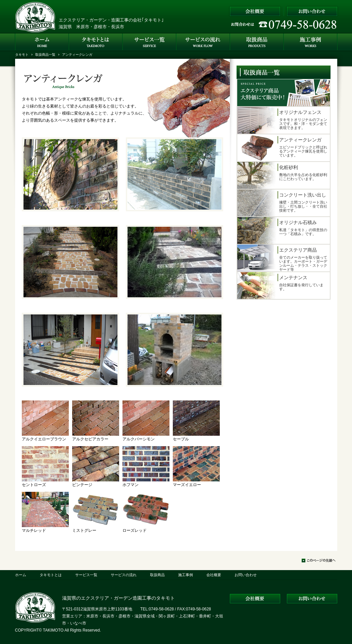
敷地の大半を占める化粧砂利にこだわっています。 (283, 175)
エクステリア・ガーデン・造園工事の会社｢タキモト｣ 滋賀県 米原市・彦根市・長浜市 (111, 23)
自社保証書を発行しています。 (283, 286)
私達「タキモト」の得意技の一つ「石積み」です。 (283, 230)
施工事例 (186, 575)
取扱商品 (157, 575)
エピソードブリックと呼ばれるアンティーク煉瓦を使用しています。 (283, 148)
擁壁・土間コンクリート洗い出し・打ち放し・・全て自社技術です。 (283, 203)
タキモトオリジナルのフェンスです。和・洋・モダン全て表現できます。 (283, 120)
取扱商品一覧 (45, 55)
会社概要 (214, 575)
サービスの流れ (124, 575)
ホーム (21, 575)
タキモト (22, 55)
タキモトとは (51, 575)
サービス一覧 (86, 575)
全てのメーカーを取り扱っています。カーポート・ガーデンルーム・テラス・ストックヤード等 (283, 258)
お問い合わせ (246, 575)
